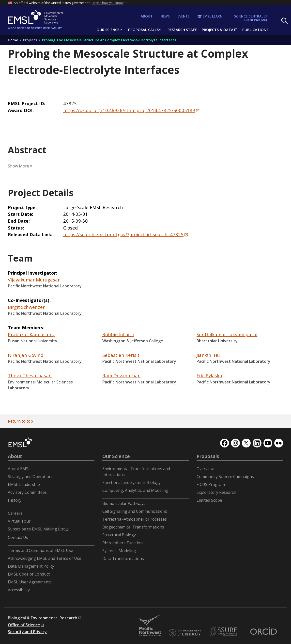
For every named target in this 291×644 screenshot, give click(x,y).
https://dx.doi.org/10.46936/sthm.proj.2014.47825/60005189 (129, 110)
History (15, 500)
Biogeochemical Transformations (133, 527)
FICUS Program (211, 484)
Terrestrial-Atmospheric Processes (135, 519)
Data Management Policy (31, 566)
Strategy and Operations (31, 477)
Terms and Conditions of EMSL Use (40, 550)
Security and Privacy (27, 632)
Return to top (20, 421)
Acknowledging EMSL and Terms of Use (45, 558)
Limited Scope (209, 500)
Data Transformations (123, 559)
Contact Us (18, 537)
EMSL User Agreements (30, 582)
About (15, 456)
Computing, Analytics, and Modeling (135, 490)
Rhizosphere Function (123, 543)
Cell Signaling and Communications (135, 511)
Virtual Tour (19, 521)
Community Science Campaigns (225, 477)
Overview (205, 469)
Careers (15, 513)
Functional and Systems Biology (131, 482)
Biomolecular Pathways (124, 503)
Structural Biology (119, 535)
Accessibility (19, 590)
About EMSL (19, 469)
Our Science (116, 456)
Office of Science (24, 625)
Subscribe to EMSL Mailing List (36, 529)
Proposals (208, 456)
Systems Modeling (119, 551)
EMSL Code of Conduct (29, 574)
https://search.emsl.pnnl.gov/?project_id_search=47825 (123, 234)
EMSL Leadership (24, 484)
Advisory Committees (27, 492)
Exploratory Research (216, 492)
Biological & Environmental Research (43, 618)
